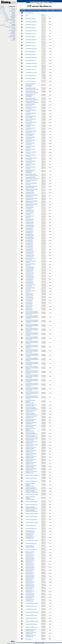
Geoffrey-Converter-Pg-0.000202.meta (31, 460)
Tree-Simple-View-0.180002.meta (30, 270)
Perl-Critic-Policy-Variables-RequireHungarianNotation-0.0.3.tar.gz (32, 347)
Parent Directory (29, 13)
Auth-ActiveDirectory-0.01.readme (31, 162)
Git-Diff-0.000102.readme (32, 603)
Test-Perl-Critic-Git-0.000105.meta (30, 588)
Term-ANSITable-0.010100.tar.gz (29, 249)
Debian (13, 12)
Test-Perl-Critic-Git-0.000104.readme (30, 576)
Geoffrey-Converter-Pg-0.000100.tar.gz (31, 417)
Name (27, 10)
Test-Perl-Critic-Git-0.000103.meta (30, 570)
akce (42, 2)
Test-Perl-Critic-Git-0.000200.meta (30, 597)
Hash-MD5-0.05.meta (31, 54)
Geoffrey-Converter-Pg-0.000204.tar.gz (31, 636)
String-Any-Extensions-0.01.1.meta (31, 120)
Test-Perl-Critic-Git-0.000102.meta (30, 561)
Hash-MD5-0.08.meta (31, 78)
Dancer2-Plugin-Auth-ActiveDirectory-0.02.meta (32, 99)
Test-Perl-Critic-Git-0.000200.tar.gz (30, 600)
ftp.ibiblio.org (12, 30)
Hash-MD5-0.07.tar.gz (31, 75)
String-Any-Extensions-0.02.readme (31, 132)
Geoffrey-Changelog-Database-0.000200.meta (32, 433)
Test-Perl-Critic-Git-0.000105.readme (30, 585)
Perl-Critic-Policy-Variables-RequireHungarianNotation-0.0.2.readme (32, 326)
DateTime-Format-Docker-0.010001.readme (32, 190)
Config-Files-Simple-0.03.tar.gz (30, 291)
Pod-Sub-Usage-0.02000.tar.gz (29, 303)
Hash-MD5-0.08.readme (31, 63)
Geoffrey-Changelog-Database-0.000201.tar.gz (32, 491)
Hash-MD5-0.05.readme (31, 57)
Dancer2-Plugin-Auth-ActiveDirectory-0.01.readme (31, 85)
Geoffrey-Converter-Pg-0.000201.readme (31, 448)
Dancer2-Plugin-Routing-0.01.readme (31, 159)
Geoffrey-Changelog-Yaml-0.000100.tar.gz (32, 445)
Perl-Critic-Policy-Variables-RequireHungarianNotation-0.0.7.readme (32, 389)
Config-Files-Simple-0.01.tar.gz (30, 129)
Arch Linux (13, 9)
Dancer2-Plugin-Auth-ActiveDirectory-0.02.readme (31, 95)
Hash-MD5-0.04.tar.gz (31, 51)
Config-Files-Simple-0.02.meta (30, 147)
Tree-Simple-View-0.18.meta (30, 214)
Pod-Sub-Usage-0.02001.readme (30, 297)
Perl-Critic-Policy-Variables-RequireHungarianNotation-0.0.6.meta (32, 380)
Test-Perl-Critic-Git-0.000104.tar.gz (30, 582)
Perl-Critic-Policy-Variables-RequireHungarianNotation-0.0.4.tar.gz (32, 359)
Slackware (13, 21)
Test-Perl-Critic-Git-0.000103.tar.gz (30, 573)
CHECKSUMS (29, 639)
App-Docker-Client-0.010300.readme (30, 193)
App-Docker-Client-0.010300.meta (30, 252)
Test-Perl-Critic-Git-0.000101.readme (30, 546)
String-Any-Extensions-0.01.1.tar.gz (31, 123)
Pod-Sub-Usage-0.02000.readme (30, 294)
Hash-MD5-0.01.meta (31, 19)
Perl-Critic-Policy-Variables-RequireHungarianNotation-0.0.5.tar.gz (32, 372)
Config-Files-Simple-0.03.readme (30, 285)
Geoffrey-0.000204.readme (32, 513)
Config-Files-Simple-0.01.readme (30, 105)
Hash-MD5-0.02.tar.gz (31, 34)
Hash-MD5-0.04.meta (31, 45)
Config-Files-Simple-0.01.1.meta (30, 141)
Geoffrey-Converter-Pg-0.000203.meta (31, 469)
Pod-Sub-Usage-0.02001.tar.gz (29, 309)
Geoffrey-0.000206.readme (32, 621)
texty (32, 2)
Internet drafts (12, 37)
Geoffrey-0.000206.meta (31, 624)
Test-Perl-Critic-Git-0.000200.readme (30, 594)
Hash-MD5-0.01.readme (31, 22)
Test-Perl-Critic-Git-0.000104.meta (30, 579)
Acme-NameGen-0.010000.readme (30, 226)
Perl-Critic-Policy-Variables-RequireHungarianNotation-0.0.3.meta (32, 342)
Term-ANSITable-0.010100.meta (29, 247)
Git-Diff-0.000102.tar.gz (31, 609)
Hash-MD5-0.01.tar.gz (31, 25)
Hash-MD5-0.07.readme (31, 72)
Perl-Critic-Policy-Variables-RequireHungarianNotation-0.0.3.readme (32, 338)
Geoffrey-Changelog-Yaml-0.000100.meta (32, 442)
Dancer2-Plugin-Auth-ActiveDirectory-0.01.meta (32, 89)
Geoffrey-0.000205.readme (32, 612)
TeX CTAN (13, 40)
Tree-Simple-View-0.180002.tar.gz (30, 273)
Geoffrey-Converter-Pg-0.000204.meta (31, 633)
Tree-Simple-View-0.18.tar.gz (30, 217)
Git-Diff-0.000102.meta (31, 606)
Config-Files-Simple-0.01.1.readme (30, 135)
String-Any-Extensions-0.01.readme (31, 108)
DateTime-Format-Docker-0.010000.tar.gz (32, 199)
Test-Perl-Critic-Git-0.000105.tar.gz (30, 591)
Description (57, 10)
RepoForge (13, 36)
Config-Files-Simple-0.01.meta (30, 126)
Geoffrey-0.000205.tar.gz (32, 618)
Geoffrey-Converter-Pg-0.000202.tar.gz (31, 463)
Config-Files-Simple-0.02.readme (30, 138)
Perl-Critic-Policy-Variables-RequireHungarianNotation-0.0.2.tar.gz (32, 334)
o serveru (13, 643)
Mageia (13, 15)
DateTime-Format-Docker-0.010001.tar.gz (32, 205)
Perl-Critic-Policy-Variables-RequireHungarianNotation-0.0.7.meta (32, 393)
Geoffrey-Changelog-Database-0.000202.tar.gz (32, 511)
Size (50, 10)
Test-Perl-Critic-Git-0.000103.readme (30, 567)
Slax (14, 22)
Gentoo (13, 14)
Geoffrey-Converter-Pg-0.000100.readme (31, 405)
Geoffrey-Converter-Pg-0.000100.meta (31, 411)
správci (9, 643)
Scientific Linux (12, 20)
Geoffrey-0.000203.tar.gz (32, 505)
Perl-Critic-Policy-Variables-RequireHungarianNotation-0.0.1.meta (32, 317)
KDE (14, 39)
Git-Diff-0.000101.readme (32, 540)
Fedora (14, 13)
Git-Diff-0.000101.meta (31, 543)
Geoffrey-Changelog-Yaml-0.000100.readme (32, 439)
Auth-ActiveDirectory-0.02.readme (31, 258)
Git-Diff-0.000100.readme (32, 522)
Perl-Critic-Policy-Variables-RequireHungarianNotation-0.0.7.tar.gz (32, 397)
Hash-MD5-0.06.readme (31, 66)
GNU (14, 38)
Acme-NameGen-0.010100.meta (30, 279)
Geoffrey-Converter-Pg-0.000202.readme (31, 457)
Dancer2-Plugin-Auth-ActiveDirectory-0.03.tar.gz (32, 178)
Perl (14, 29)
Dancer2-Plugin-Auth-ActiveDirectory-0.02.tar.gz (32, 102)
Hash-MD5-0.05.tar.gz (31, 60)
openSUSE (13, 16)
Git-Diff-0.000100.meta (31, 525)
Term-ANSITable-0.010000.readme (30, 235)
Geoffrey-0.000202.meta (31, 478)
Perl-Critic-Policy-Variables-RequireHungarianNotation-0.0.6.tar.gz (32, 385)
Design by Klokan (2, 643)
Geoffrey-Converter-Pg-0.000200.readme (31, 420)
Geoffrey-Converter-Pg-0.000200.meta (31, 423)
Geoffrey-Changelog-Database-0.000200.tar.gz (32, 436)
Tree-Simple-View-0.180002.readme (30, 267)
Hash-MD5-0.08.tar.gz (31, 81)
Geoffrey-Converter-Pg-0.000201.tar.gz (31, 454)
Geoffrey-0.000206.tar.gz (32, 627)
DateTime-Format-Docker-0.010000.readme (32, 187)
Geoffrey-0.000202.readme (32, 475)
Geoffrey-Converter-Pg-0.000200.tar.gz (31, 426)
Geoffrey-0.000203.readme (32, 494)
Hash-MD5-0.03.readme (31, 40)
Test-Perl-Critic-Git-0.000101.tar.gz (30, 555)
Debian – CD (12, 11)
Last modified (44, 10)
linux (28, 2)
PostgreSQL (12, 34)
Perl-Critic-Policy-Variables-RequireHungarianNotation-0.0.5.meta (32, 368)
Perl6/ (27, 16)
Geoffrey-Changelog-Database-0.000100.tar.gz (32, 414)
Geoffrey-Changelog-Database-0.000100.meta (32, 408)
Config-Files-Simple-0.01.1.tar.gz (30, 144)
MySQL (13, 31)
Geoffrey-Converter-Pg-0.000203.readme (31, 466)
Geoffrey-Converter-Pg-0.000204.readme (31, 630)
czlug (51, 2)
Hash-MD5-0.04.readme (31, 48)
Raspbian (13, 17)
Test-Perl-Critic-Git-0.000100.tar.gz (30, 537)
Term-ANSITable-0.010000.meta (29, 241)
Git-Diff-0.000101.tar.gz (31, 549)
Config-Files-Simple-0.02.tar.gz (30, 150)
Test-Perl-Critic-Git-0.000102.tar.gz (30, 564)
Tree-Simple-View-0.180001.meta (30, 220)
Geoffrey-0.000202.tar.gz (32, 481)
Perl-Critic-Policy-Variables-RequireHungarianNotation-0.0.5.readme (32, 364)
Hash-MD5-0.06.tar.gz (31, 69)
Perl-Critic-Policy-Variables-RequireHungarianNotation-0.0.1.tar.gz (32, 321)
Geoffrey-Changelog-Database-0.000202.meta (32, 508)
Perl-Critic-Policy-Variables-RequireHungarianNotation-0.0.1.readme (32, 313)
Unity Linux (12, 23)
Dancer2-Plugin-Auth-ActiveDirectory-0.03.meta (32, 175)
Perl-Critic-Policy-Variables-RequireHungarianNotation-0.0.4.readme (32, 351)
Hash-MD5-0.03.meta (31, 37)
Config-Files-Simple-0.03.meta (30, 288)
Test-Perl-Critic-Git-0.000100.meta (30, 534)
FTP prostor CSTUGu (10, 27)
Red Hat (13, 18)
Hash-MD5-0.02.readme (31, 31)
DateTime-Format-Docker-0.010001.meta (32, 202)
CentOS (13, 10)
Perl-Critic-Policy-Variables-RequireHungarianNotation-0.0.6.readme (32, 376)
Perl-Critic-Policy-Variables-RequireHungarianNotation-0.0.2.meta (32, 330)
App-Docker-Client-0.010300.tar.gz (30, 255)
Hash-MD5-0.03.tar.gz (31, 43)
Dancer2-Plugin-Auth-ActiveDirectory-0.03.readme (31, 171)
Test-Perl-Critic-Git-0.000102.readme (30, 558)
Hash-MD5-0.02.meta (31, 28)
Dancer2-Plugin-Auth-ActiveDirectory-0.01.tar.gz (32, 92)
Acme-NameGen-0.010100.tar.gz (30, 282)
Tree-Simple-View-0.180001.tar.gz (30, 223)
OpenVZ (13, 32)
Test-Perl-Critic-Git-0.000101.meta (30, 552)
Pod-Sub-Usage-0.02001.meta (29, 306)
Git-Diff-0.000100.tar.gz (31, 528)
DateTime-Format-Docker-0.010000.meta (32, 196)
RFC (14, 35)
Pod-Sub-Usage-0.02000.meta (29, 300)
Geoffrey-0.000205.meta (31, 615)
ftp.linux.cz (39, 4)
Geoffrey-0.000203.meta (31, 502)
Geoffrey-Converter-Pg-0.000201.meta (31, 451)
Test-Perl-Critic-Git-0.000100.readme (30, 531)
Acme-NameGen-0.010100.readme (30, 276)
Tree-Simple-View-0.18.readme (30, 208)
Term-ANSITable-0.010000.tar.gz (29, 244)
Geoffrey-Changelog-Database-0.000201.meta (32, 488)
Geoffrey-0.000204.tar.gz (32, 519)
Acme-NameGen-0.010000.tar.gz (30, 232)
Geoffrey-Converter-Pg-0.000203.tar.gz (31, 472)
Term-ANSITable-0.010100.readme (30, 238)
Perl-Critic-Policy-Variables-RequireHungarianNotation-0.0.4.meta (32, 355)
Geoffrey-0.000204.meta (31, 516)
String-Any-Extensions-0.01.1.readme (31, 117)
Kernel (14, 28)
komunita (37, 2)
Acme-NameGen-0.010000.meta (30, 229)
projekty (46, 2)
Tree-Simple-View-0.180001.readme (30, 211)
